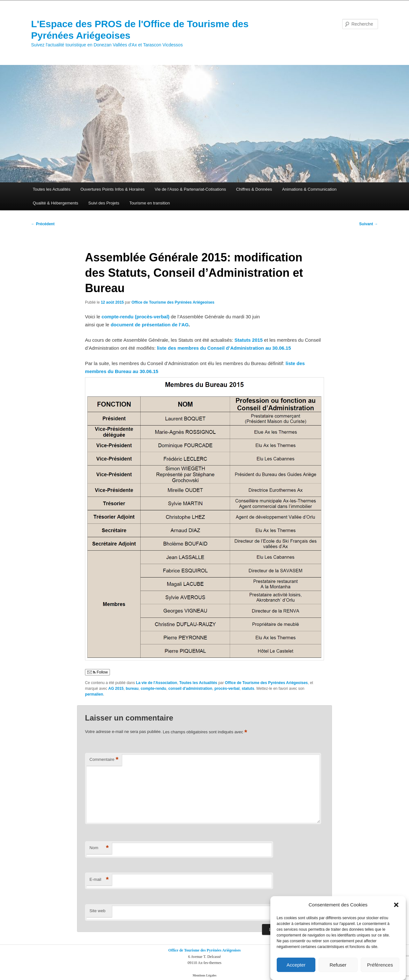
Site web (97, 911)
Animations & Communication (309, 189)
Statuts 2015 (249, 340)
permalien (94, 694)
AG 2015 (116, 689)
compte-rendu (153, 689)
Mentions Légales (205, 975)
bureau (132, 689)
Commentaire (104, 760)
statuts (248, 689)
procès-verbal (227, 689)
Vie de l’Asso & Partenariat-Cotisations (190, 189)
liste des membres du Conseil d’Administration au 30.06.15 (224, 348)
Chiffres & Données (254, 189)
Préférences (380, 970)
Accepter (296, 970)
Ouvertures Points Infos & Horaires (113, 189)
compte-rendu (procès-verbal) (136, 317)
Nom (99, 848)
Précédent (43, 224)
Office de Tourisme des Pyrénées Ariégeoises (173, 302)
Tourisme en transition (150, 203)
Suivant (369, 224)
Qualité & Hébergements (55, 203)
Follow (97, 672)
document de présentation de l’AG (150, 325)
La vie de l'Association (157, 683)
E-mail (99, 880)
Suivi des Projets (104, 203)
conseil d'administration (190, 689)
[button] (396, 910)
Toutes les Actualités (51, 189)
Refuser (338, 970)
